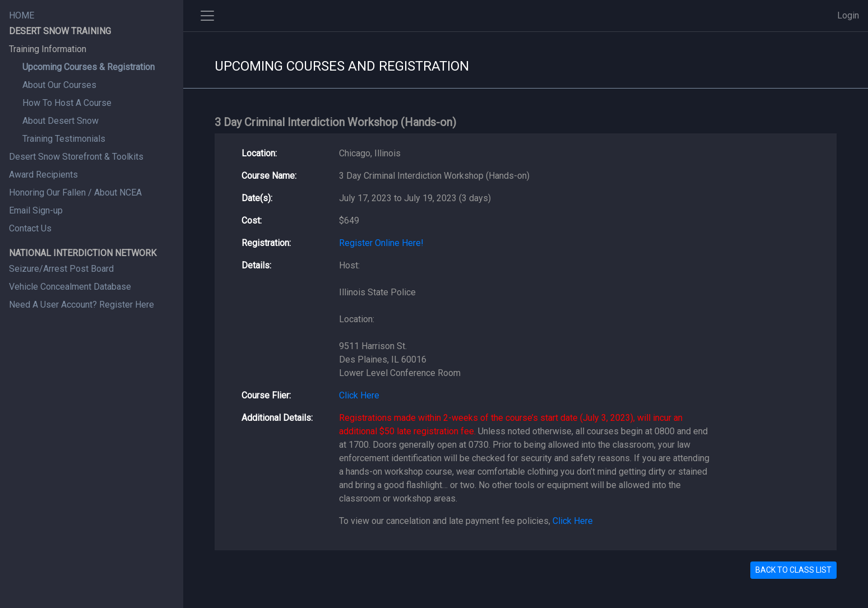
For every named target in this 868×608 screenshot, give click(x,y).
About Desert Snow (61, 121)
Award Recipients (43, 175)
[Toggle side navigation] (207, 16)
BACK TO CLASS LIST (793, 570)
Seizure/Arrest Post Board (61, 269)
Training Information (48, 49)
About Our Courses (59, 85)
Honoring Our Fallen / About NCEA (75, 192)
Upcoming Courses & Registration (89, 67)
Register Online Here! (381, 243)
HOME (22, 15)
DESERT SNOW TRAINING (60, 31)
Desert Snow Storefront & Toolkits (76, 157)
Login (848, 15)
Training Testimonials (64, 139)
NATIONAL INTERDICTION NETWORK (83, 253)
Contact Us (30, 228)
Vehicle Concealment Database (70, 287)
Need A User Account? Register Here (82, 305)
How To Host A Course (67, 103)
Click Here (359, 395)
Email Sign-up (36, 210)
